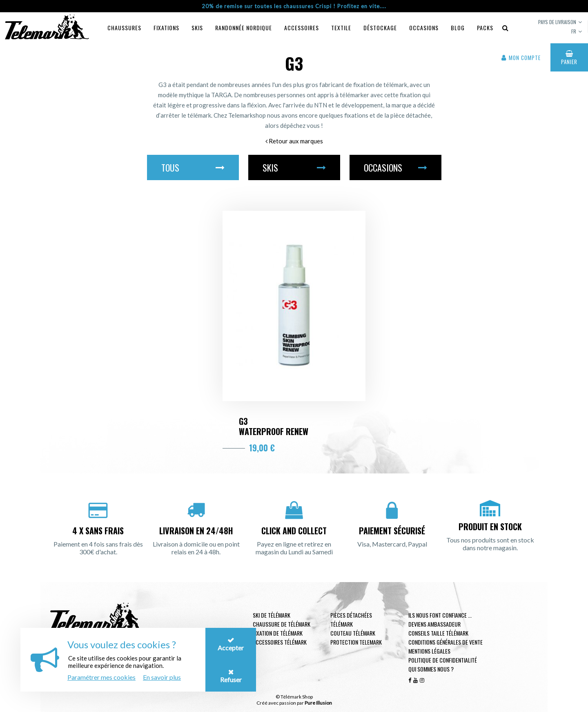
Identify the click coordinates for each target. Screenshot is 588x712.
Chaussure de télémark (282, 624)
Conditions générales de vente (445, 642)
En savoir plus (162, 677)
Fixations (166, 28)
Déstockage (380, 28)
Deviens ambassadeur (434, 624)
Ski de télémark (272, 615)
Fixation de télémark (278, 633)
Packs (485, 28)
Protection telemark (356, 642)
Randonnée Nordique (244, 28)
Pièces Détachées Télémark (351, 619)
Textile (341, 28)
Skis (197, 28)
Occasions (424, 28)
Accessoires (302, 28)
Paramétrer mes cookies (101, 677)
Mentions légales (429, 651)
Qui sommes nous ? (431, 669)
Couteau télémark (353, 633)
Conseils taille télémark (438, 633)
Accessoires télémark (280, 642)
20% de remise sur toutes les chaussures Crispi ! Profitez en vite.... (294, 6)
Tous (193, 167)
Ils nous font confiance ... (440, 615)
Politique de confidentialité (443, 660)
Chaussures (124, 28)
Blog (458, 28)
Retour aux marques (294, 141)
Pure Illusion (318, 703)
